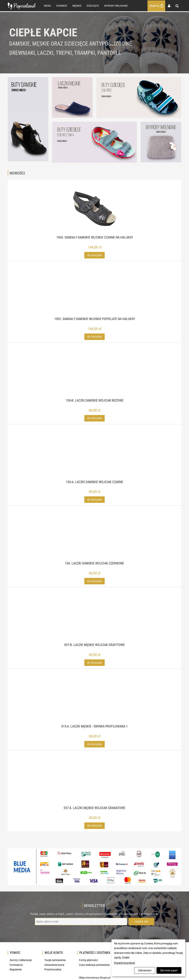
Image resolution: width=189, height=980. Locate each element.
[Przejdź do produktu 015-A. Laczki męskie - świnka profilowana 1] (94, 703)
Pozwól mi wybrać (124, 963)
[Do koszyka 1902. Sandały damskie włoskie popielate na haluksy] (94, 337)
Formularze (16, 965)
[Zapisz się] (141, 921)
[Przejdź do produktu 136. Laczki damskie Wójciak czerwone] (94, 540)
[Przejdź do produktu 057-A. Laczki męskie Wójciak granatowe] (94, 784)
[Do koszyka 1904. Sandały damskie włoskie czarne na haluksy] (94, 255)
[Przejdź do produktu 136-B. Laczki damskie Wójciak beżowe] (94, 377)
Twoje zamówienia (55, 960)
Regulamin (16, 969)
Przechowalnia (53, 969)
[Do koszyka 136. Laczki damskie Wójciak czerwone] (94, 581)
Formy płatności (88, 960)
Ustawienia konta (54, 965)
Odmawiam (145, 970)
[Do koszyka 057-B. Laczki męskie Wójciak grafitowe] (94, 662)
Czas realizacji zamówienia (94, 965)
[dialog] (148, 958)
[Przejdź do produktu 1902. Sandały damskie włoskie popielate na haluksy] (94, 295)
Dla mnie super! (169, 970)
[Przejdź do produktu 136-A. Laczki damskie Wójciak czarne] (94, 458)
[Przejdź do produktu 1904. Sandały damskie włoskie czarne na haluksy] (94, 214)
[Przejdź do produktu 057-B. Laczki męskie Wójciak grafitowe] (94, 621)
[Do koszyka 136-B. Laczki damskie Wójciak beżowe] (94, 418)
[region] (94, 43)
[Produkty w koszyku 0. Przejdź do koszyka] (156, 6)
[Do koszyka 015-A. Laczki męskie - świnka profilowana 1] (94, 744)
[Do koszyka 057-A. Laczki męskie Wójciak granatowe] (94, 826)
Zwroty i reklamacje (21, 960)
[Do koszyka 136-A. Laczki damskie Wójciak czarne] (94, 499)
